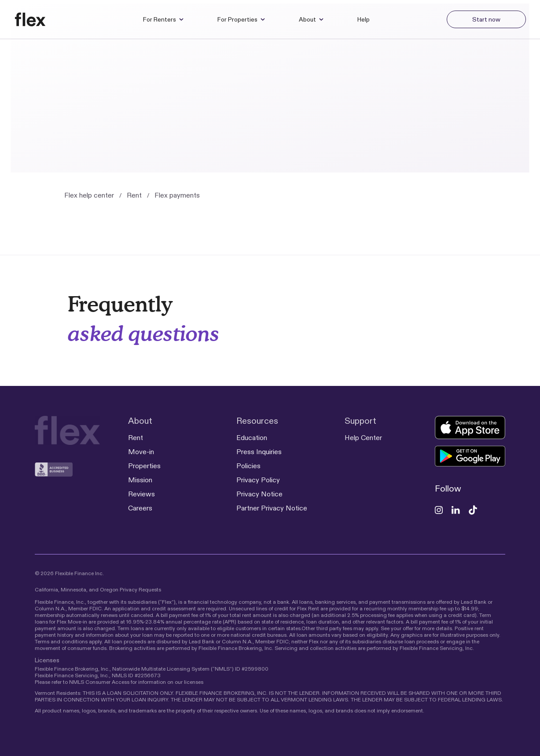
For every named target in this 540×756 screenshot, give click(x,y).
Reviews (141, 494)
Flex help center (89, 195)
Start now (486, 19)
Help (364, 19)
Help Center (363, 438)
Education (252, 438)
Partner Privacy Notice (272, 508)
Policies (248, 466)
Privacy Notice (259, 494)
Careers (140, 508)
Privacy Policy (258, 480)
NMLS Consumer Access (99, 682)
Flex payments (177, 195)
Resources (257, 421)
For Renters (163, 19)
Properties (144, 466)
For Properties (241, 19)
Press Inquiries (259, 452)
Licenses (47, 660)
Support (360, 421)
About (311, 19)
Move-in (141, 452)
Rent (134, 195)
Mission (140, 480)
